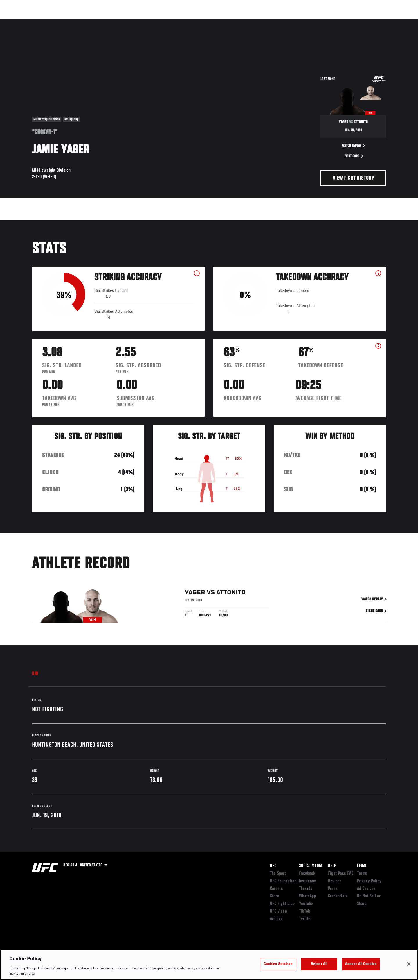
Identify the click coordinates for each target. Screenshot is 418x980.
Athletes (76, 22)
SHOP (373, 22)
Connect (303, 22)
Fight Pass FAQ (341, 874)
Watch (326, 22)
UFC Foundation (283, 881)
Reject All (319, 964)
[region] (209, 965)
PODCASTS (351, 22)
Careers (276, 889)
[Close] (409, 964)
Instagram (308, 881)
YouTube (306, 904)
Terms (362, 874)
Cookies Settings (278, 964)
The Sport (278, 874)
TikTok (305, 911)
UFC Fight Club (282, 904)
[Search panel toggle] (389, 22)
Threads (306, 889)
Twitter (305, 919)
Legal (362, 866)
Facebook (307, 874)
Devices (335, 881)
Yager (195, 594)
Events (25, 22)
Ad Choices (366, 889)
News (99, 22)
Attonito (231, 594)
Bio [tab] (35, 674)
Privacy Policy (369, 881)
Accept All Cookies (361, 964)
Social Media (311, 866)
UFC (273, 866)
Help (332, 866)
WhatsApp (307, 896)
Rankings (50, 22)
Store (274, 896)
